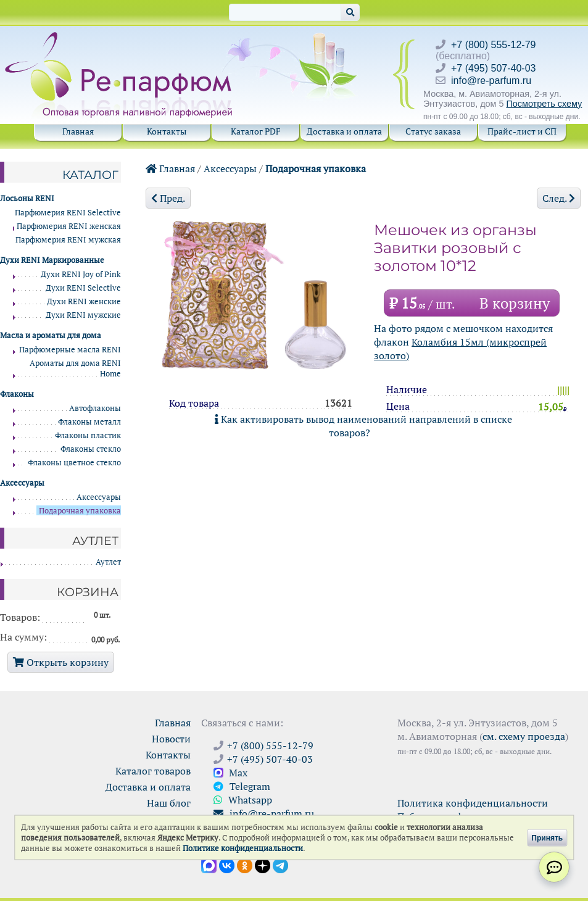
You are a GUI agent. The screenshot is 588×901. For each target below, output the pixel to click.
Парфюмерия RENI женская (69, 226)
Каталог (90, 175)
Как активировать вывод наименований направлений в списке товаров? (363, 426)
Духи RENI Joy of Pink (81, 274)
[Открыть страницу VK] (227, 865)
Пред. (168, 198)
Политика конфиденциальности (473, 803)
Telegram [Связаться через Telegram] (242, 786)
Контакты (167, 131)
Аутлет (108, 562)
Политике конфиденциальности (243, 848)
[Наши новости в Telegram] (280, 865)
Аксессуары (230, 168)
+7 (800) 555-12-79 (493, 45)
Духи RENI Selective (83, 288)
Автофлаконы (95, 408)
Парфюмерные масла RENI (70, 350)
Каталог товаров (153, 771)
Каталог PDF (256, 131)
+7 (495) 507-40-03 (493, 68)
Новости (171, 739)
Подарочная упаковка (316, 168)
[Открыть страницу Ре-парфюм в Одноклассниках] (245, 865)
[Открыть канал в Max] (209, 865)
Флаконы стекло (91, 449)
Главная (78, 131)
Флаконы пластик (88, 435)
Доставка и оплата (344, 131)
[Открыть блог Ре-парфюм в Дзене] (263, 865)
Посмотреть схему (544, 104)
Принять (547, 837)
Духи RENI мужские (83, 315)
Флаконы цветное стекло (74, 463)
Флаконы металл (89, 422)
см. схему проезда (524, 736)
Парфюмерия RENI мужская (68, 240)
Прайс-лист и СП (522, 131)
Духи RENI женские (84, 301)
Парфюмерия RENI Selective (68, 213)
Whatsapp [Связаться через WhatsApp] (243, 800)
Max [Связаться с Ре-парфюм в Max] (230, 773)
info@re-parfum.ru (491, 81)
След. (559, 198)
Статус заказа (433, 131)
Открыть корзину (61, 662)
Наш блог (169, 803)
